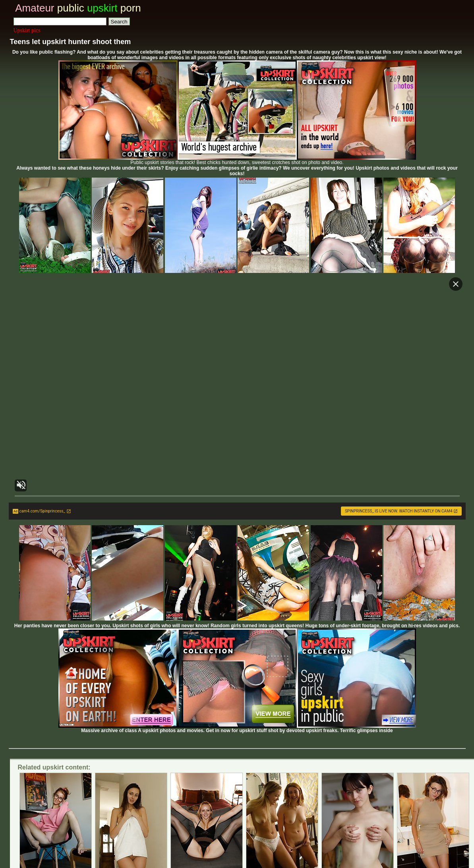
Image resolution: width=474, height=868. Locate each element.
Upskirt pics (27, 30)
